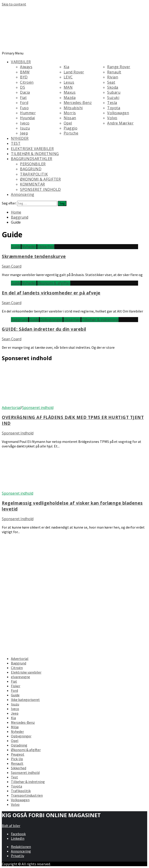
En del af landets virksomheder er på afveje (51, 293)
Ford (24, 103)
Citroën (27, 82)
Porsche (71, 133)
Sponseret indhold (38, 408)
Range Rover (119, 67)
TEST (16, 143)
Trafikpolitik (21, 791)
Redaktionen (21, 847)
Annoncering (23, 194)
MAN (68, 87)
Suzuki (113, 98)
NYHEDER (20, 138)
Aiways (26, 67)
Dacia (25, 92)
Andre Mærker (120, 123)
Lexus (69, 82)
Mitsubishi (73, 108)
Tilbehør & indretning (100, 320)
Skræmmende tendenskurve (34, 256)
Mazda (70, 98)
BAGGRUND (31, 169)
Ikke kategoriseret (25, 700)
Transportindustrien (27, 795)
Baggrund (20, 320)
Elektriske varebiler (26, 672)
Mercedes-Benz (78, 103)
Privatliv (18, 856)
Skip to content (14, 4)
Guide (16, 247)
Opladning (19, 745)
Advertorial (11, 408)
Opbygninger (51, 320)
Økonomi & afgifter (54, 283)
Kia (67, 67)
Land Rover (74, 72)
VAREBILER (21, 62)
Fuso (24, 108)
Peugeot (18, 754)
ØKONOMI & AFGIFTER (40, 179)
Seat (111, 82)
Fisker (16, 686)
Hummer (28, 113)
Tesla (112, 103)
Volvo (112, 118)
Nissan (70, 118)
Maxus (70, 92)
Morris (70, 113)
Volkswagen (118, 113)
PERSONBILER (33, 164)
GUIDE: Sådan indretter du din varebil (44, 329)
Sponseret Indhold (18, 433)
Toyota (114, 108)
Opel (68, 123)
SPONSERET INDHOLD (40, 189)
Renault (114, 72)
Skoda (113, 87)
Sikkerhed (46, 247)
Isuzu (25, 128)
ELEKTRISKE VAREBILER (32, 149)
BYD (24, 77)
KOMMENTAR (33, 184)
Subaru (114, 92)
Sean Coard (12, 266)
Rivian (113, 77)
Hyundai (28, 118)
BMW (25, 72)
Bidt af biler (11, 826)
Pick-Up (17, 759)
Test (14, 777)
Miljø (15, 727)
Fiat (23, 98)
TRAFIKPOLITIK (34, 174)
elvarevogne (20, 677)
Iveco (25, 123)
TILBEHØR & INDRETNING (35, 154)
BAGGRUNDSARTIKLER (32, 159)
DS (23, 87)
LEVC (68, 77)
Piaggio (71, 128)
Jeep (24, 133)
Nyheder (29, 247)
